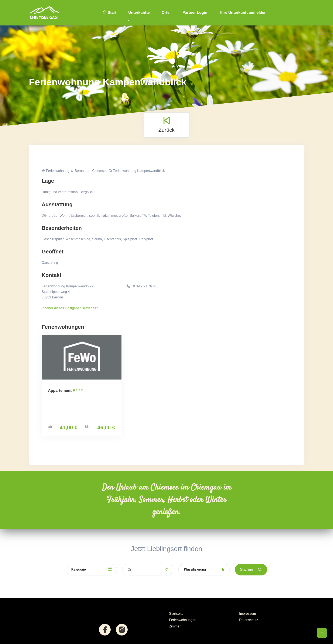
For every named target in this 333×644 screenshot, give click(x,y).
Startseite (176, 614)
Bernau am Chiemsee (89, 171)
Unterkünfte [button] (139, 13)
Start (110, 13)
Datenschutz (249, 620)
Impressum (248, 614)
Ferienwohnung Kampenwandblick (137, 171)
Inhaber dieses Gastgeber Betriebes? (70, 308)
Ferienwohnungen (183, 620)
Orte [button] (166, 13)
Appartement (60, 391)
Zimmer (175, 626)
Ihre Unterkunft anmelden (243, 13)
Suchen (251, 570)
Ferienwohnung (56, 171)
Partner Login (194, 13)
